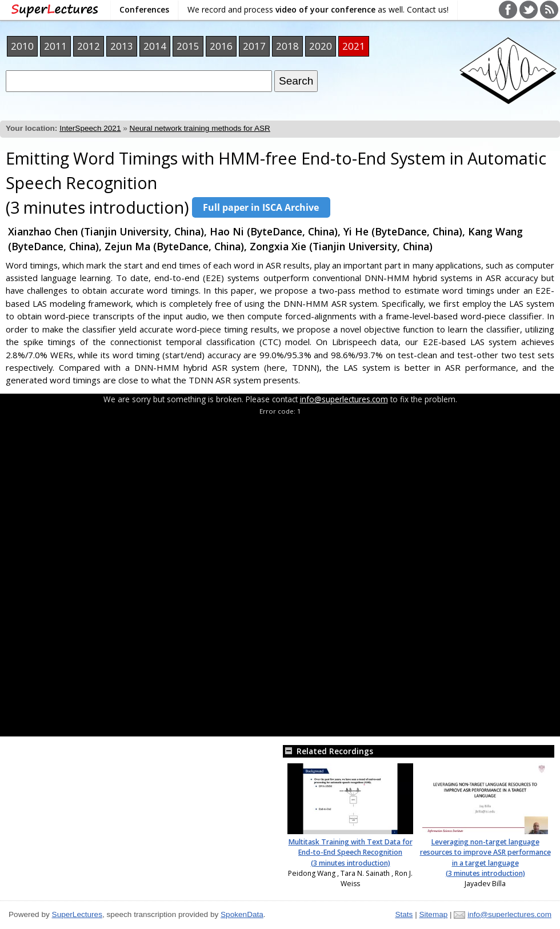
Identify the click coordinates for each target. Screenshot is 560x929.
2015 (188, 46)
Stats (404, 914)
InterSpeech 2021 (90, 128)
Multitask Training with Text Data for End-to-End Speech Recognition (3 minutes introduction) (351, 852)
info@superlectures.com (344, 399)
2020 (321, 46)
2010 (22, 46)
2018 (287, 46)
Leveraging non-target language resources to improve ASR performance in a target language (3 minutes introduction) (485, 858)
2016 (221, 46)
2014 (155, 46)
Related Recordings (328, 751)
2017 (254, 46)
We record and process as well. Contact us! (318, 9)
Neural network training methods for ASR (200, 128)
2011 (55, 46)
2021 (354, 46)
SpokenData (242, 914)
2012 (89, 46)
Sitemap (433, 914)
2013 (122, 46)
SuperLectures (77, 914)
